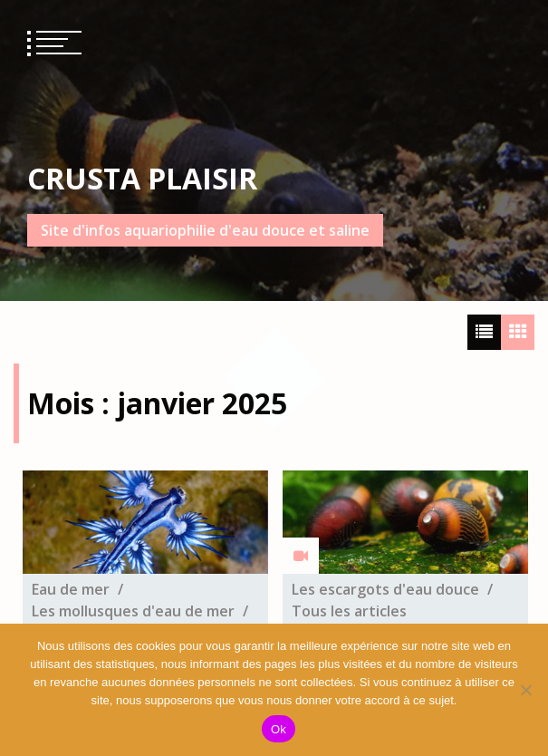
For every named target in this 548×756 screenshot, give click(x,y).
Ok (279, 729)
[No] (525, 690)
